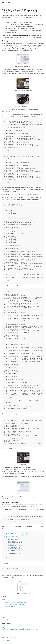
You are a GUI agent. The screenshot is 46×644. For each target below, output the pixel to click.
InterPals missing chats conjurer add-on (15, 626)
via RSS (9, 641)
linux (12, 620)
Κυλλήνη (6, 3)
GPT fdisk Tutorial (10, 606)
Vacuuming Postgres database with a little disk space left (20, 630)
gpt (7, 620)
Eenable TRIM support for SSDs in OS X (16, 602)
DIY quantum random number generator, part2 (17, 628)
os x (9, 620)
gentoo (4, 620)
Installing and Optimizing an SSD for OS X (16, 604)
